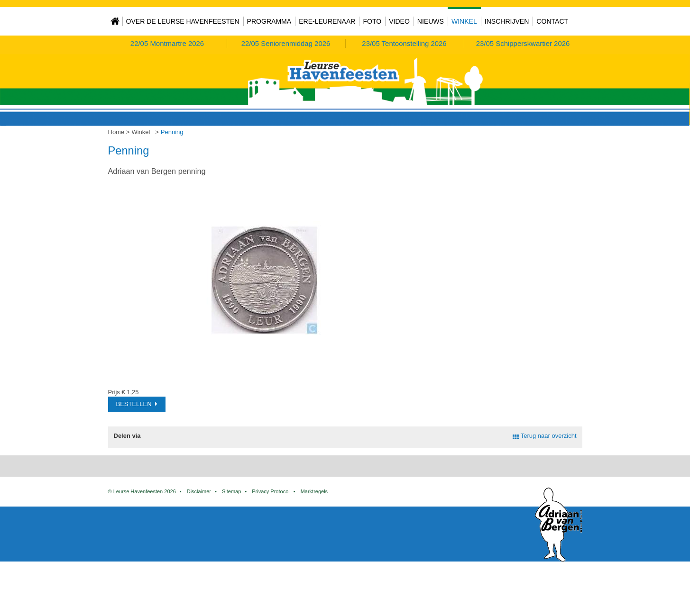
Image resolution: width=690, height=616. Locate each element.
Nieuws (431, 21)
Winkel (464, 21)
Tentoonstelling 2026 (404, 43)
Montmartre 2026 (167, 43)
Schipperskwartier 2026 (523, 43)
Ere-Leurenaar (327, 21)
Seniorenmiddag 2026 (286, 43)
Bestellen (134, 404)
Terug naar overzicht (549, 436)
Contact (552, 21)
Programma (269, 21)
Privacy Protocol (271, 539)
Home (115, 21)
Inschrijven (507, 21)
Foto (372, 21)
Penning (172, 132)
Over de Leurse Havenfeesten (183, 21)
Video (399, 21)
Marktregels (314, 539)
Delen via (127, 436)
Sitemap (231, 539)
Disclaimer (199, 539)
